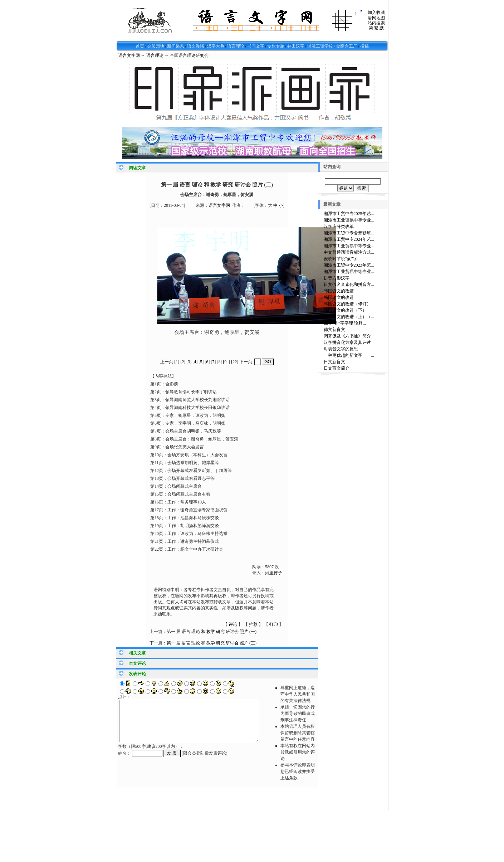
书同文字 (256, 46)
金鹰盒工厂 (347, 46)
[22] (235, 362)
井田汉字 (296, 46)
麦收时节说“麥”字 (341, 259)
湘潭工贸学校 (320, 46)
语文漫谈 (196, 46)
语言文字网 (129, 55)
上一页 (167, 362)
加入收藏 (376, 13)
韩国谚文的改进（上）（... (349, 317)
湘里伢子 (274, 573)
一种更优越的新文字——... (349, 355)
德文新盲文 (334, 330)
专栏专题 (276, 46)
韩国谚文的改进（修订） (347, 304)
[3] (189, 362)
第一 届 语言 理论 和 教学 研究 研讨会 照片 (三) (212, 643)
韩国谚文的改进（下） (345, 310)
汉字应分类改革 (339, 227)
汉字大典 (216, 46)
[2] (183, 362)
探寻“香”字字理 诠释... (345, 323)
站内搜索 (376, 23)
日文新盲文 (334, 362)
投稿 (364, 46)
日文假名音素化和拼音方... (349, 284)
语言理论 (236, 46)
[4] (195, 362)
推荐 (253, 624)
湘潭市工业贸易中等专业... (349, 220)
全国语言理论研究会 (189, 55)
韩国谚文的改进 (339, 291)
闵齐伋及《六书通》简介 (347, 336)
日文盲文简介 (337, 368)
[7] (213, 362)
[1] (177, 362)
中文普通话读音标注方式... (349, 252)
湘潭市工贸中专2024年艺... (349, 239)
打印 (274, 624)
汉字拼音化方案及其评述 (347, 342)
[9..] (226, 362)
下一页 (246, 362)
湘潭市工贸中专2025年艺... (349, 214)
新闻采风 (176, 46)
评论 (233, 624)
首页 (140, 46)
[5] (201, 362)
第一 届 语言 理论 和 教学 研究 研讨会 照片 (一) (212, 632)
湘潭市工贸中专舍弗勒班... (349, 233)
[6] (207, 362)
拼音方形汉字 (337, 278)
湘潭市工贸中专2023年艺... (349, 265)
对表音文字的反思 (341, 349)
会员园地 (156, 46)
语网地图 (376, 18)
